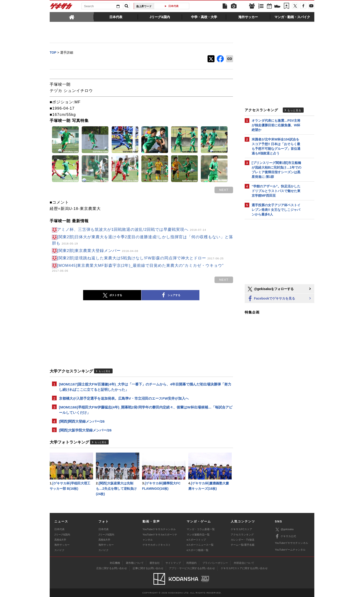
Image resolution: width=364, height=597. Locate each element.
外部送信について (244, 563)
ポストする (112, 295)
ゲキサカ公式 (285, 536)
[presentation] (72, 17)
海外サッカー (62, 545)
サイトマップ (173, 563)
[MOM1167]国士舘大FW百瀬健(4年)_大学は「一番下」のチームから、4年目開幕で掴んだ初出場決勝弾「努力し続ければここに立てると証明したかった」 (145, 387)
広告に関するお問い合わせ (112, 568)
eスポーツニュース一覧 (200, 545)
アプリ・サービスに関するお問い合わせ (192, 568)
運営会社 (155, 563)
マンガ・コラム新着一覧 (201, 529)
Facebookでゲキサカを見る (271, 299)
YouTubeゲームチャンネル (290, 550)
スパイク (59, 550)
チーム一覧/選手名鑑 (243, 545)
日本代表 (173, 6)
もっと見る (104, 371)
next (224, 190)
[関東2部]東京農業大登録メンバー (98, 251)
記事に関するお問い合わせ (148, 568)
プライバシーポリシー (215, 563)
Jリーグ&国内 (62, 535)
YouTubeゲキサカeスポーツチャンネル (160, 537)
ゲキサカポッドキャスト (157, 545)
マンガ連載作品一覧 (198, 535)
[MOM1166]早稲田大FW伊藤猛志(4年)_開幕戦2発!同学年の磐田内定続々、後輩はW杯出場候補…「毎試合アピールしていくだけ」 (146, 410)
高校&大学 (60, 540)
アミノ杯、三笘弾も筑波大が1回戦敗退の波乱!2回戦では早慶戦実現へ (132, 230)
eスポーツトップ (196, 540)
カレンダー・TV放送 (243, 540)
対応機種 (115, 563)
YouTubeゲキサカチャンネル (159, 529)
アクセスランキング (242, 535)
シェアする (170, 295)
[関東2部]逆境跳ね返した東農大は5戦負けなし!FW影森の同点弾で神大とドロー (140, 258)
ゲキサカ (61, 7)
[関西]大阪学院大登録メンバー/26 (85, 430)
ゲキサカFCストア (241, 529)
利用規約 (192, 563)
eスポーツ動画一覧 (198, 550)
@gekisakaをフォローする (270, 289)
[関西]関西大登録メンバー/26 (82, 421)
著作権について (135, 563)
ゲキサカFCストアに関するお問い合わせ (244, 568)
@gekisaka (284, 530)
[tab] (72, 17)
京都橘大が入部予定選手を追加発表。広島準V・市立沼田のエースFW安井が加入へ (124, 398)
